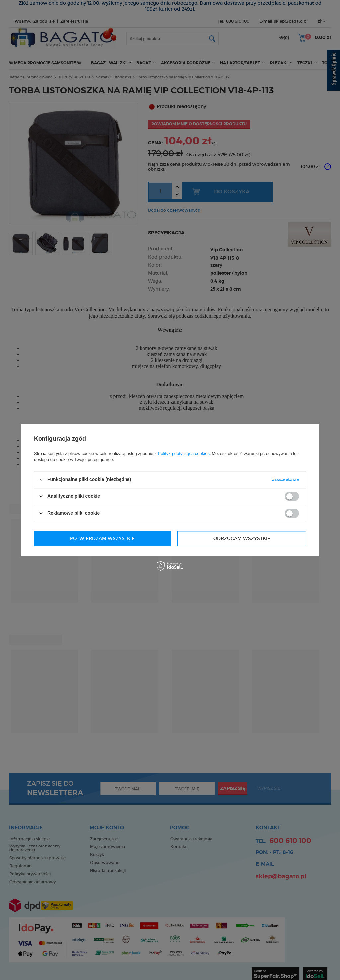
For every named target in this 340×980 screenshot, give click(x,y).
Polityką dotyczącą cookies (184, 453)
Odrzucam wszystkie (98, 538)
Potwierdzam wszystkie (238, 538)
